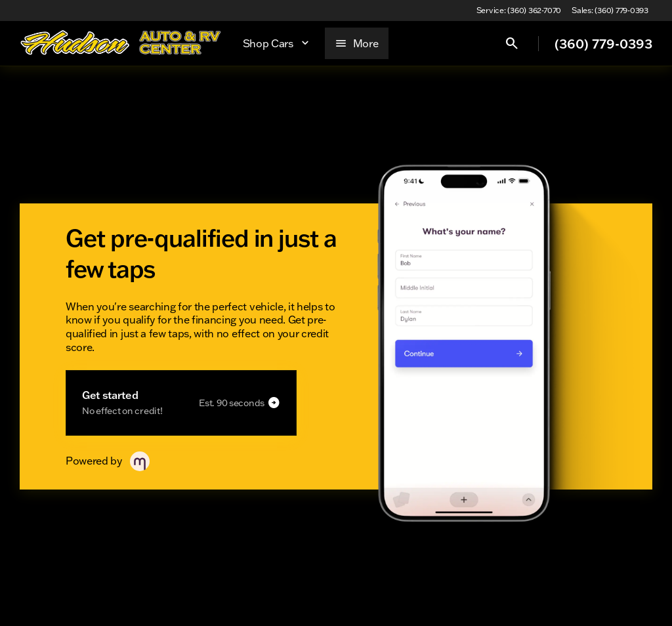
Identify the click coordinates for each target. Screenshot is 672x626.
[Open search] (512, 43)
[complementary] (633, 587)
